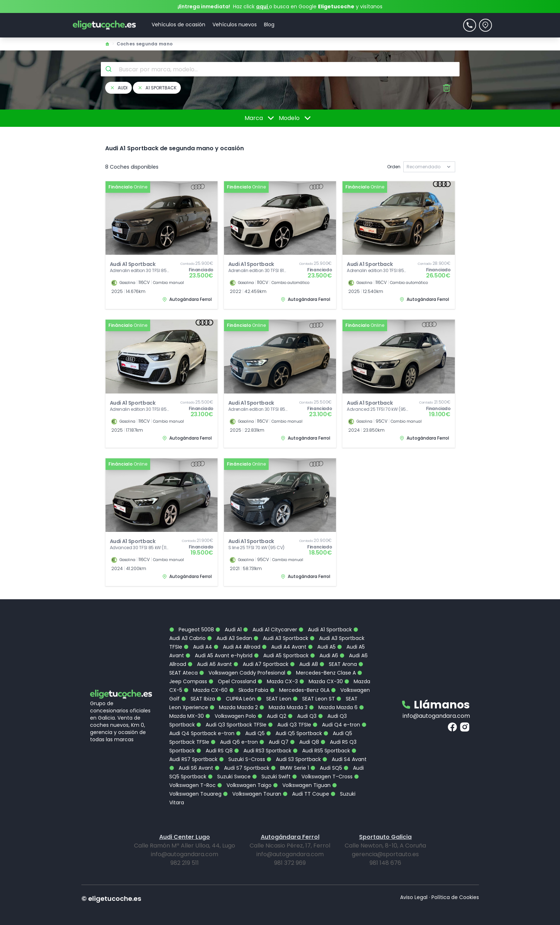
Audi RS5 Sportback (321, 746)
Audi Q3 (302, 711)
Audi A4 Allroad (237, 642)
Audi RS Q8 (214, 746)
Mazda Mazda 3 (283, 703)
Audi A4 (198, 642)
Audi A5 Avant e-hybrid (219, 651)
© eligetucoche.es (111, 894)
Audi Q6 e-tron (234, 737)
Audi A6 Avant (210, 659)
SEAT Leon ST (314, 694)
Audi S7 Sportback (242, 763)
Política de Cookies (455, 893)
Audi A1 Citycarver (270, 625)
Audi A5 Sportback (281, 651)
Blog (269, 25)
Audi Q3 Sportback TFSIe (231, 720)
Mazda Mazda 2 (234, 703)
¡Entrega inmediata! (204, 6)
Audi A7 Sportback (261, 659)
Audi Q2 (272, 711)
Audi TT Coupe (306, 789)
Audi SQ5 (326, 763)
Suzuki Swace (229, 772)
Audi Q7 (274, 737)
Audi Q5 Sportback (294, 729)
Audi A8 (304, 659)
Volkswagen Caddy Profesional (242, 668)
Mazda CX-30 (321, 677)
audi (118, 88)
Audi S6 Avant (191, 763)
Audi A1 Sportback (325, 625)
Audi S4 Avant (344, 755)
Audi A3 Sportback (281, 633)
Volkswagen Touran (252, 789)
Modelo (296, 118)
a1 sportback (157, 88)
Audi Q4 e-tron (336, 720)
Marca (261, 118)
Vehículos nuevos (235, 25)
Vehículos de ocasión (178, 25)
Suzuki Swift (271, 772)
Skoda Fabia (249, 685)
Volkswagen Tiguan (302, 781)
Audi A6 (324, 651)
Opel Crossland (232, 677)
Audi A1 (229, 625)
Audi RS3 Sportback (263, 746)
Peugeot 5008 (192, 625)
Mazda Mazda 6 (333, 703)
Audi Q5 (250, 729)
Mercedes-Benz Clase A (321, 668)
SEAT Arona (338, 659)
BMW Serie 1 (290, 763)
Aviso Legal (414, 893)
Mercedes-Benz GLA (300, 685)
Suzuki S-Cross (242, 755)
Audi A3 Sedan (230, 633)
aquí (263, 6)
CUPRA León (236, 694)
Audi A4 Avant (284, 642)
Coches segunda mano (145, 44)
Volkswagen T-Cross (322, 772)
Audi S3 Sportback (294, 755)
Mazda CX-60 (206, 685)
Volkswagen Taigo (244, 781)
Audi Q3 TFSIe (290, 720)
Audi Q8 (304, 737)
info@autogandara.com (436, 711)
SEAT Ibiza (198, 694)
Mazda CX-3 (278, 677)
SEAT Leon (274, 694)
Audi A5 (322, 642)
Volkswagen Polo (231, 711)
